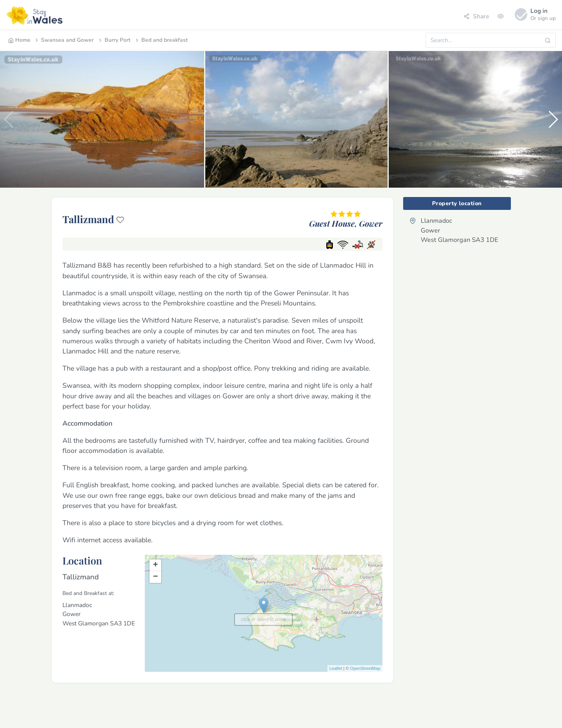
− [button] (156, 577)
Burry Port (114, 40)
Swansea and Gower (64, 40)
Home (19, 40)
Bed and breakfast (161, 40)
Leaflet (336, 668)
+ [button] (156, 565)
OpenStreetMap (365, 668)
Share (476, 16)
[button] (553, 119)
